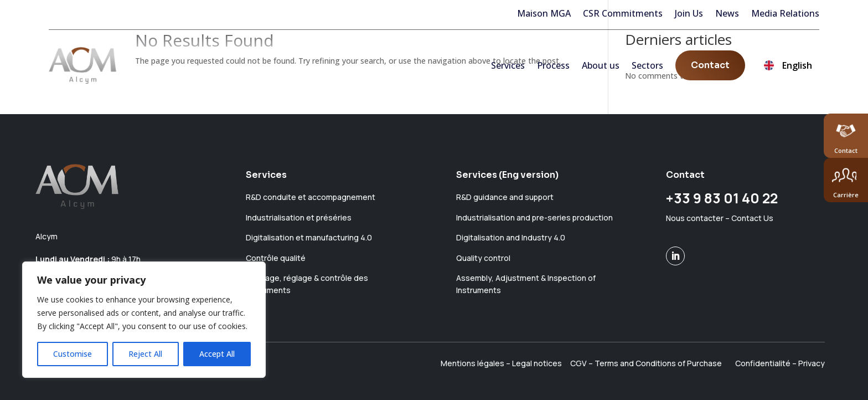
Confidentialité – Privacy (780, 363)
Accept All (217, 354)
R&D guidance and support (505, 197)
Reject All (145, 354)
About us (601, 69)
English (788, 70)
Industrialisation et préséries (299, 217)
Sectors (647, 69)
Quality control (483, 258)
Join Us (689, 13)
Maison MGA (544, 13)
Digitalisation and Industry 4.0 (511, 237)
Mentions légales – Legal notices (501, 363)
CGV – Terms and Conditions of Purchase (646, 363)
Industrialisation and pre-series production (534, 217)
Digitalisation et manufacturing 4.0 (309, 237)
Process (553, 69)
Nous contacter (695, 218)
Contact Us (752, 218)
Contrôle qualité (276, 258)
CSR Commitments (623, 13)
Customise (73, 354)
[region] (144, 320)
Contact (710, 69)
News (727, 13)
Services (508, 69)
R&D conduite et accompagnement (311, 197)
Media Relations (785, 13)
